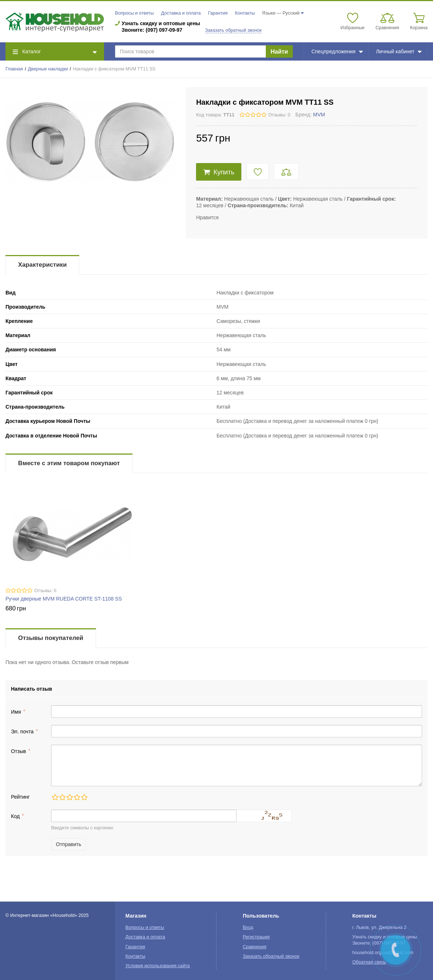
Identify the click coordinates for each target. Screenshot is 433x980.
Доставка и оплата (181, 13)
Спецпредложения (337, 51)
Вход (248, 927)
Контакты (245, 13)
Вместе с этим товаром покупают (69, 463)
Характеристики (43, 265)
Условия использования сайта (158, 966)
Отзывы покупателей (51, 638)
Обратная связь (369, 962)
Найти (279, 52)
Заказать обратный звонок (233, 30)
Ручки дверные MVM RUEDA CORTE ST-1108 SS (64, 599)
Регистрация (256, 937)
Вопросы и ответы (134, 13)
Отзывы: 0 (279, 115)
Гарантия (218, 13)
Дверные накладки (48, 69)
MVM (319, 115)
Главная (14, 69)
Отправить (68, 844)
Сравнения (255, 947)
